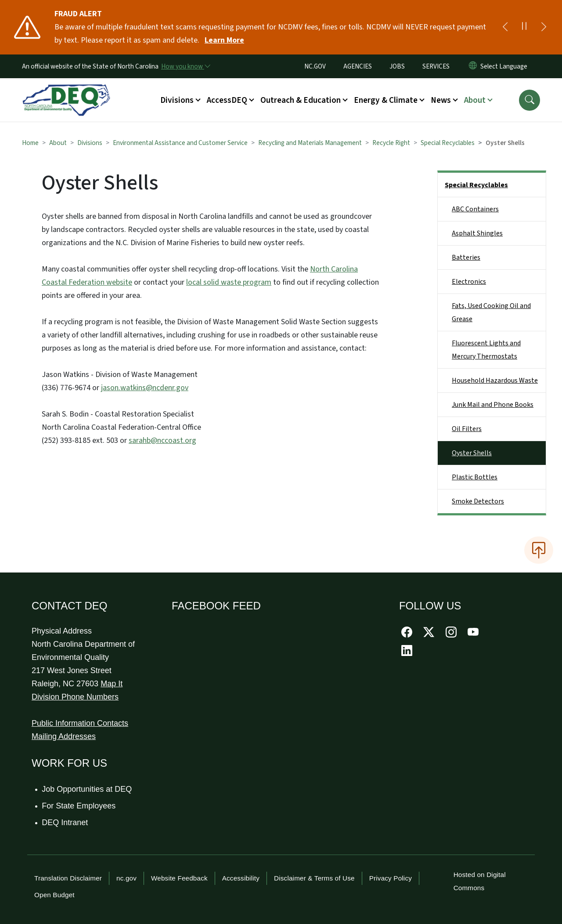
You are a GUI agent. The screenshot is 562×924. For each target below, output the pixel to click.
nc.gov (126, 878)
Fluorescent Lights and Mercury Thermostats (486, 350)
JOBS (397, 66)
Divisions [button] (177, 100)
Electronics (469, 282)
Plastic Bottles (475, 477)
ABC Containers (475, 209)
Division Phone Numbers (75, 697)
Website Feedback (179, 878)
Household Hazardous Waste (495, 380)
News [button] (441, 100)
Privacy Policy (391, 878)
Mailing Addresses (64, 736)
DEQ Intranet (65, 823)
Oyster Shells (472, 453)
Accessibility (241, 878)
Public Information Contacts (80, 723)
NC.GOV (315, 66)
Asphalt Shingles (477, 233)
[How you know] (185, 66)
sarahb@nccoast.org (162, 440)
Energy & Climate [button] (386, 100)
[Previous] (505, 27)
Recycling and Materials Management (310, 143)
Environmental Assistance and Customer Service (180, 143)
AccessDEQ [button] (227, 100)
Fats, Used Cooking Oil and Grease (491, 312)
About (58, 143)
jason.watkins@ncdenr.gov (145, 388)
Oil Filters (467, 429)
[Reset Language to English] (473, 66)
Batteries (466, 257)
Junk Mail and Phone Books (493, 405)
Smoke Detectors (478, 501)
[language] (506, 66)
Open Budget (54, 895)
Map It (112, 684)
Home (30, 143)
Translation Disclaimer (68, 878)
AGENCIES (358, 66)
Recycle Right (391, 143)
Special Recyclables (448, 143)
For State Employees (79, 806)
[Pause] (524, 27)
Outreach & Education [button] (301, 100)
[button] (530, 100)
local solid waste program (229, 282)
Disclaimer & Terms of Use (314, 878)
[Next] (544, 27)
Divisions (90, 143)
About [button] (475, 100)
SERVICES (436, 66)
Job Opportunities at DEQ (87, 789)
